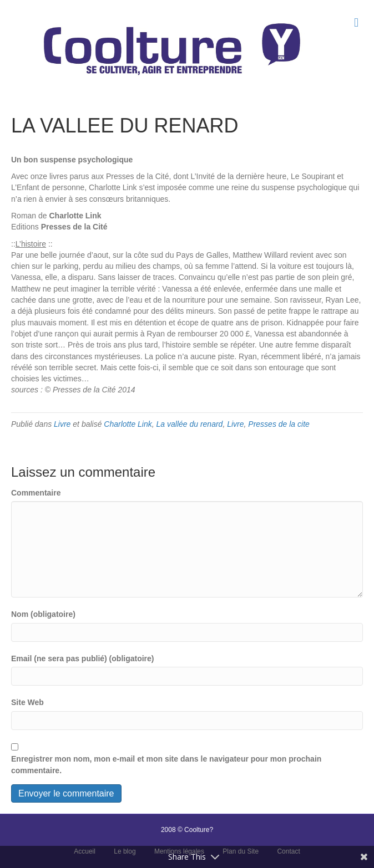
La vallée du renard (190, 424)
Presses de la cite (279, 424)
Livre (62, 424)
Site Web (27, 702)
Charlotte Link (128, 424)
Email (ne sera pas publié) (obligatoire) (83, 658)
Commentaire (36, 493)
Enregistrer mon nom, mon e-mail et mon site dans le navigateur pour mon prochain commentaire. (166, 764)
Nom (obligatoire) (43, 614)
